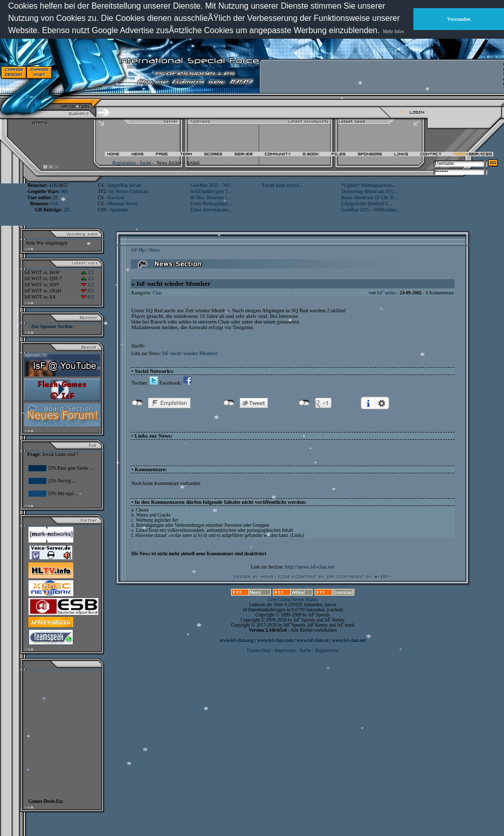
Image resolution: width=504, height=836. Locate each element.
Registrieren (327, 651)
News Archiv (169, 163)
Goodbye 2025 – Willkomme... (371, 210)
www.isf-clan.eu (313, 640)
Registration (124, 163)
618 (55, 204)
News (154, 250)
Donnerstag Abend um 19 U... (370, 192)
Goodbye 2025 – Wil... (212, 185)
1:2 (87, 285)
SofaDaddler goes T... (211, 192)
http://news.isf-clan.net (310, 567)
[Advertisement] (59, 732)
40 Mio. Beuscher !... (211, 198)
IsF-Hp (138, 250)
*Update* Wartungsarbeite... (368, 185)
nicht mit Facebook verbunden (137, 403)
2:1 (87, 273)
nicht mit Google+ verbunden (304, 403)
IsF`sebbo (386, 293)
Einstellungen (382, 403)
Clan (157, 293)
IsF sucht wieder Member (190, 353)
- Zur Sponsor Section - (52, 327)
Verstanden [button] (459, 19)
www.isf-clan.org (236, 640)
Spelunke (119, 210)
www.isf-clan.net (349, 640)
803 (65, 192)
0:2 (87, 291)
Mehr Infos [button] (394, 32)
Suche (145, 163)
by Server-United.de (129, 192)
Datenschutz (259, 651)
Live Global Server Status (293, 600)
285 (67, 210)
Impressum (285, 651)
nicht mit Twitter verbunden (229, 403)
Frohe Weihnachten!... (212, 204)
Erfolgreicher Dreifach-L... (367, 204)
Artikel (193, 163)
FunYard (116, 198)
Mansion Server (122, 204)
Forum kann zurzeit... (283, 185)
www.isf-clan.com (275, 640)
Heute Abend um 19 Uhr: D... (369, 198)
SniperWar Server (124, 185)
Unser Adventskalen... (211, 210)
